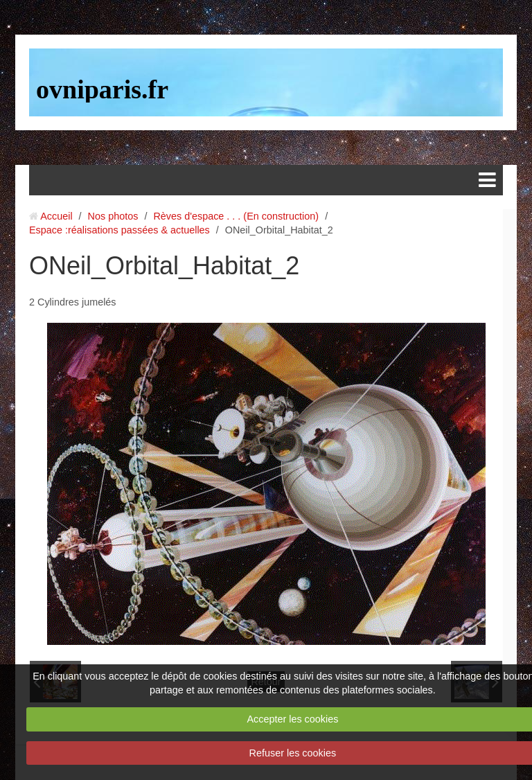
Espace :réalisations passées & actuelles (119, 230)
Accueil (56, 216)
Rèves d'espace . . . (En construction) (236, 216)
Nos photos (113, 216)
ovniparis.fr (102, 89)
